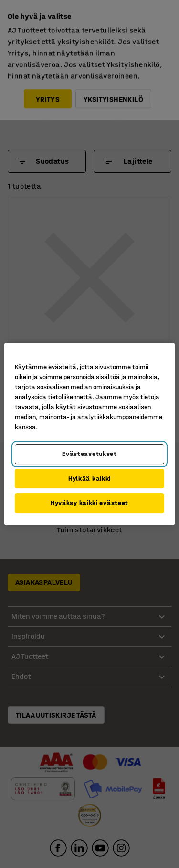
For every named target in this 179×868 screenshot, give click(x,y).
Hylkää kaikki (89, 479)
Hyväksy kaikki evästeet (89, 503)
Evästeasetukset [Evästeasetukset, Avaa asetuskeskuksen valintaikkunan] (89, 454)
